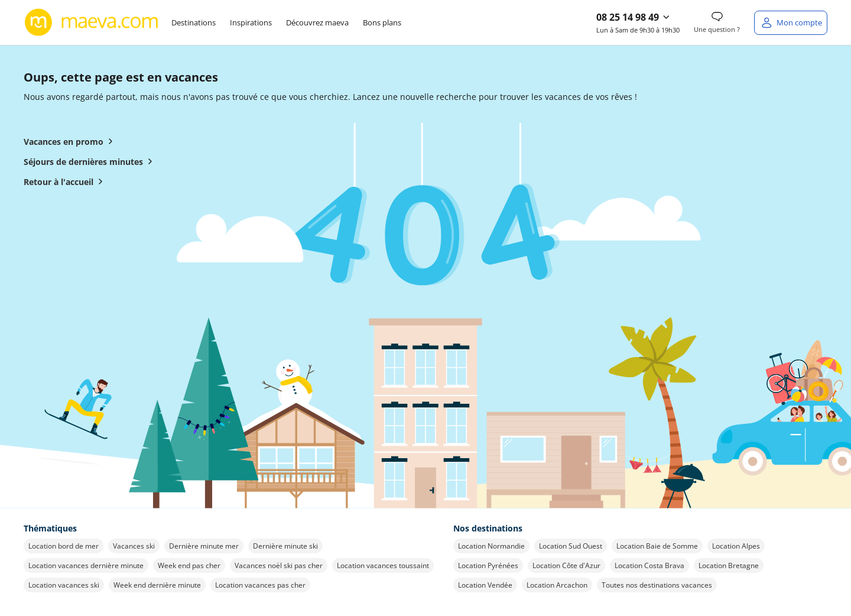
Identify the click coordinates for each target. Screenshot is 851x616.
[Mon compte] (791, 23)
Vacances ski (134, 546)
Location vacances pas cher (260, 585)
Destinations (194, 22)
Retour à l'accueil (66, 181)
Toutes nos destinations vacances (657, 585)
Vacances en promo (71, 141)
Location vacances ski (64, 585)
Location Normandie (491, 546)
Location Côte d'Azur (566, 565)
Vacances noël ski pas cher (279, 565)
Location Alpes (736, 546)
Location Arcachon (557, 585)
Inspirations (251, 22)
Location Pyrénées (488, 565)
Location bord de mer (64, 546)
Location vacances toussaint (383, 565)
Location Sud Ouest (571, 546)
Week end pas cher (189, 565)
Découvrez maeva (317, 22)
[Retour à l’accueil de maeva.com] (92, 22)
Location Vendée (485, 585)
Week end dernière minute (157, 585)
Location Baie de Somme (657, 546)
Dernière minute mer (204, 546)
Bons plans (382, 22)
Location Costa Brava (649, 565)
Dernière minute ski (285, 546)
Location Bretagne (729, 565)
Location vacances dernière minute (86, 565)
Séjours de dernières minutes (90, 161)
